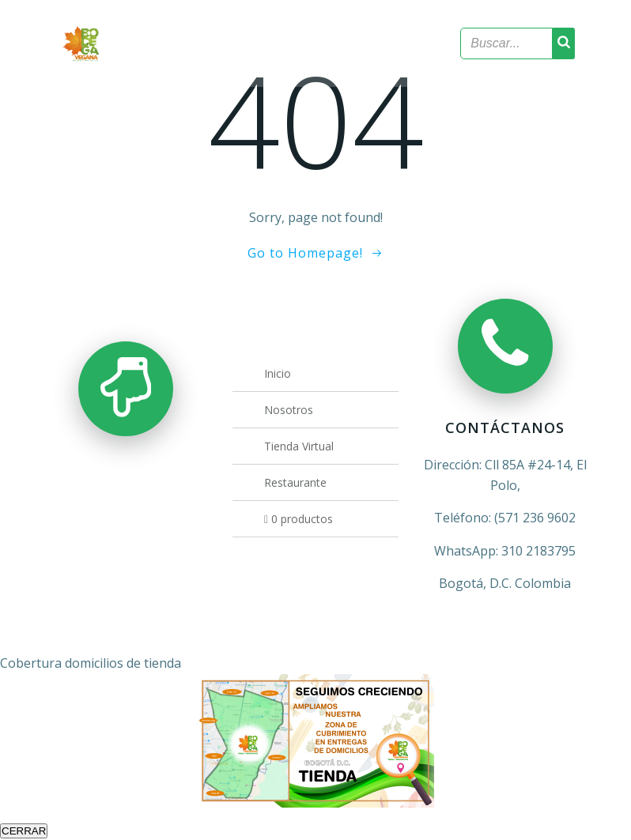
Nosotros (289, 410)
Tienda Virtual (299, 446)
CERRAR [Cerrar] (24, 831)
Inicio (278, 373)
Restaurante (295, 482)
